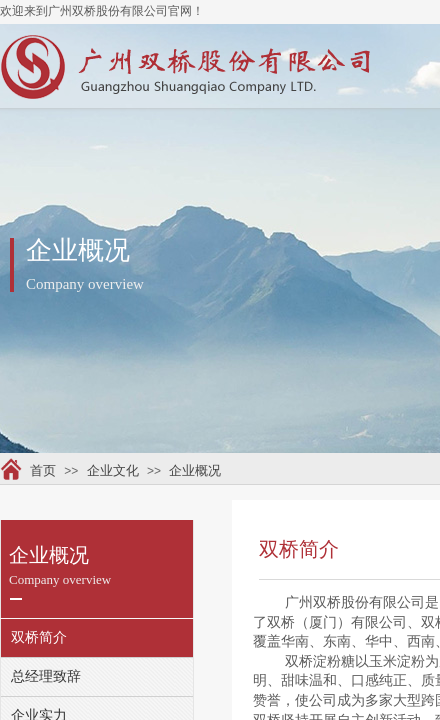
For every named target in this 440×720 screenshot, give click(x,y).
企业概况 (195, 470)
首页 (43, 470)
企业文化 (113, 470)
